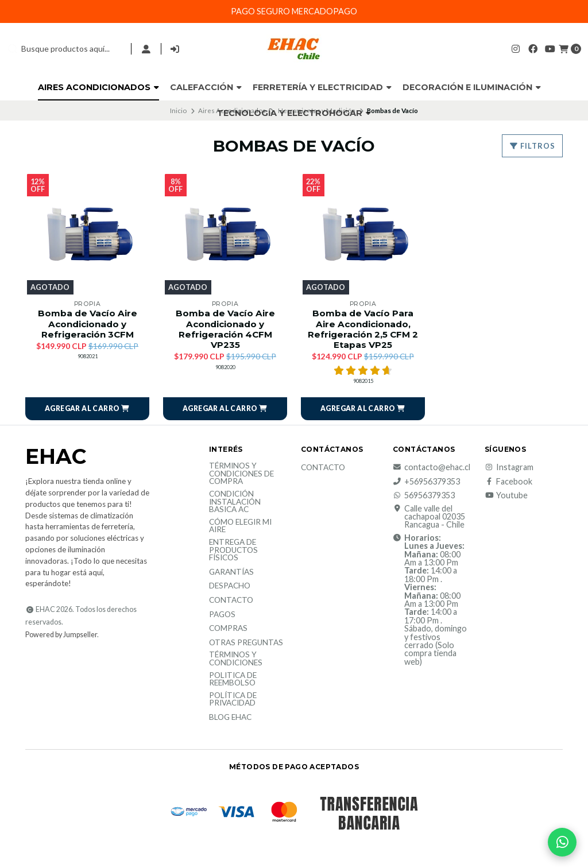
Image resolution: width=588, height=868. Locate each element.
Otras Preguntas (246, 643)
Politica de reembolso (233, 679)
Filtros (532, 146)
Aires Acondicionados (98, 87)
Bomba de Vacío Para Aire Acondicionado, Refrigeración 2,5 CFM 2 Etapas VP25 (363, 329)
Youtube (506, 495)
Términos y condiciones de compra (241, 474)
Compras (228, 629)
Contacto (231, 600)
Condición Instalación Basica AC (235, 502)
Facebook (508, 482)
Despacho (230, 586)
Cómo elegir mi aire (240, 526)
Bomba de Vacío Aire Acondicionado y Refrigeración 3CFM (88, 324)
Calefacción (206, 87)
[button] (87, 409)
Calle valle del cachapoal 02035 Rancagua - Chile (429, 517)
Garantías (231, 572)
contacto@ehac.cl (432, 467)
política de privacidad (233, 700)
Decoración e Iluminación (472, 87)
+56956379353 (426, 482)
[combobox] (64, 49)
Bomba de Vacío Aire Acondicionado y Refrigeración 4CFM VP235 (225, 329)
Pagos (222, 615)
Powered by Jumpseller (61, 635)
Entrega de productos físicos (233, 550)
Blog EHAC (230, 718)
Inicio (178, 111)
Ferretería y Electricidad (322, 87)
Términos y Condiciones (236, 659)
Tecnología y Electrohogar (294, 113)
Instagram (509, 467)
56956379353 (424, 495)
